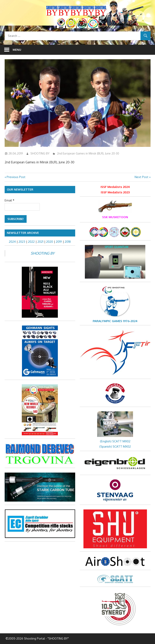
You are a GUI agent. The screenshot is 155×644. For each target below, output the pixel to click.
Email (9, 200)
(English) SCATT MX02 (115, 441)
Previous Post (16, 177)
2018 (68, 242)
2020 (50, 242)
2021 (40, 242)
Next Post (141, 177)
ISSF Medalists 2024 (115, 187)
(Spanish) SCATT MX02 (115, 446)
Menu (17, 50)
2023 (22, 242)
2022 (31, 242)
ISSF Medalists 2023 (115, 192)
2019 (59, 242)
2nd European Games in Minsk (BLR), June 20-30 (88, 153)
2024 (12, 242)
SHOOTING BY (40, 153)
